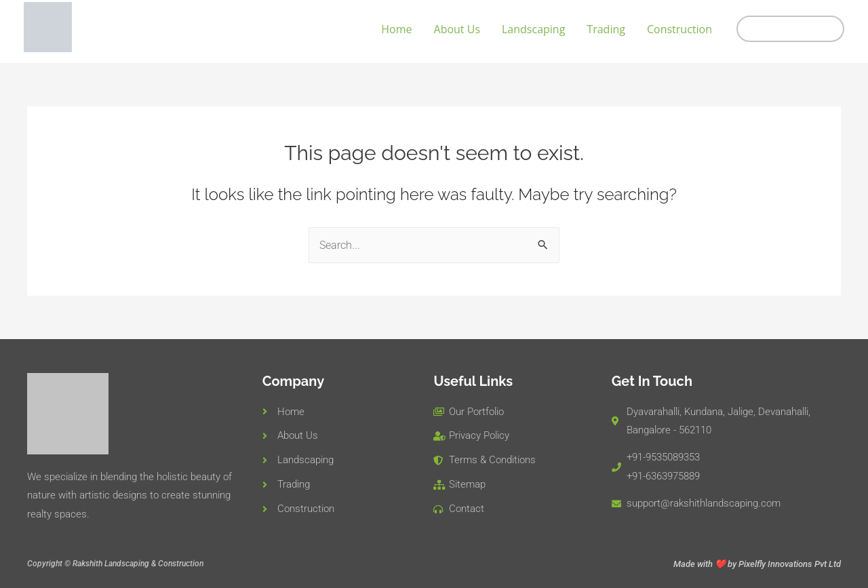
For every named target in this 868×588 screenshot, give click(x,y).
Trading (606, 29)
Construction (679, 29)
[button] (790, 29)
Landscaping (533, 29)
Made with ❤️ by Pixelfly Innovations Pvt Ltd (757, 564)
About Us (457, 29)
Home (396, 29)
